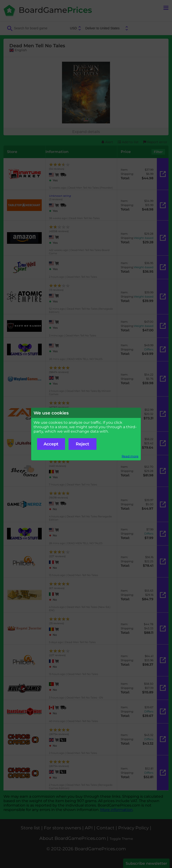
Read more (130, 456)
